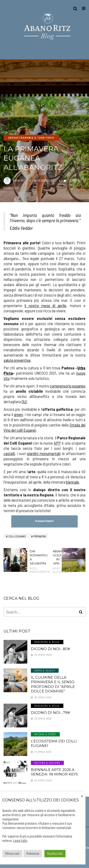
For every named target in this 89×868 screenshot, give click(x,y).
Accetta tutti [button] (55, 853)
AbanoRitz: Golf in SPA (56, 561)
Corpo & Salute (45, 670)
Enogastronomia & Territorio (31, 138)
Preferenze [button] (33, 853)
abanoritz (20, 181)
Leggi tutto (20, 840)
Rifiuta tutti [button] (12, 853)
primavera (40, 536)
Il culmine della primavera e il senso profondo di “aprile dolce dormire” (53, 684)
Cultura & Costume (47, 763)
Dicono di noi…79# (50, 713)
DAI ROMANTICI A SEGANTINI (33, 561)
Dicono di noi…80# (50, 649)
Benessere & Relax (47, 642)
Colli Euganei (17, 536)
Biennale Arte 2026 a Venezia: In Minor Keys (54, 772)
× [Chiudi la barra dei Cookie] (82, 796)
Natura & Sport (45, 734)
